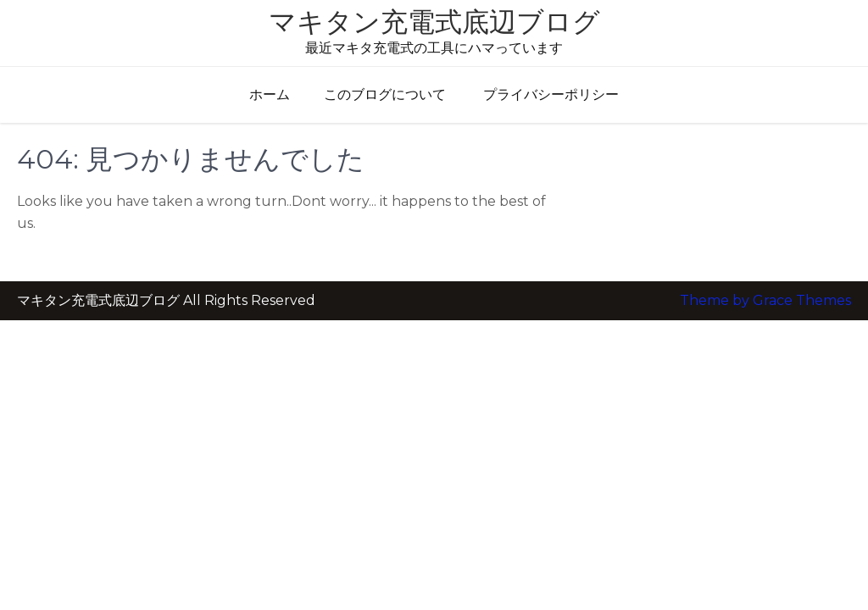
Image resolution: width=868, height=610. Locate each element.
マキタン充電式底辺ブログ (434, 22)
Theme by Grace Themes (765, 266)
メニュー (53, 78)
